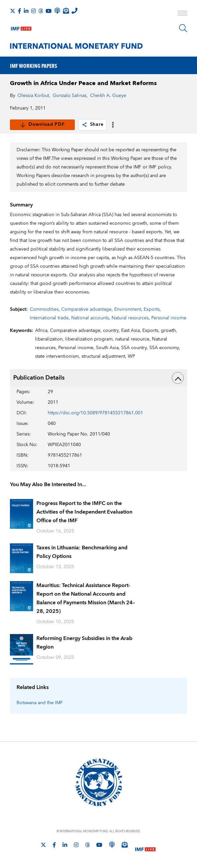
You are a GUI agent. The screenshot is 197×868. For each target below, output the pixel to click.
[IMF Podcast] (57, 11)
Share (93, 124)
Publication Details (98, 378)
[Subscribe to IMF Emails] (66, 11)
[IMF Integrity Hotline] (74, 11)
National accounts (90, 318)
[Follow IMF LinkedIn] (26, 11)
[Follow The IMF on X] (13, 11)
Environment (128, 309)
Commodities (44, 309)
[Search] (183, 28)
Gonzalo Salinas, (70, 96)
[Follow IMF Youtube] (49, 11)
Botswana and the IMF (40, 703)
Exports (152, 309)
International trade (49, 318)
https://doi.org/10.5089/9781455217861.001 (95, 413)
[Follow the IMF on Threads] (41, 11)
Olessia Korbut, (34, 96)
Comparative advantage (86, 309)
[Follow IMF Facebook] (20, 11)
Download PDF (42, 124)
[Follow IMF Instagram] (33, 11)
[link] (84, 125)
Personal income (169, 318)
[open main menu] (182, 14)
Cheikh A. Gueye (108, 96)
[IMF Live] (21, 27)
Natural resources (130, 318)
